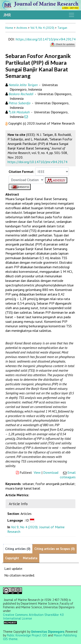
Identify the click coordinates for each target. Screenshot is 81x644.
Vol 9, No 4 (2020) (42, 28)
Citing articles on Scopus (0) (55, 549)
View (37, 472)
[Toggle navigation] (71, 15)
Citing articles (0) (18, 549)
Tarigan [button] (62, 28)
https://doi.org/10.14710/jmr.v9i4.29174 (46, 39)
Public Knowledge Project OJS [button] (27, 635)
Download (51, 472)
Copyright (12, 558)
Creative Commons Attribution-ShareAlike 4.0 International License (33, 617)
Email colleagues (68, 475)
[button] (7, 123)
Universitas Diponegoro (48, 632)
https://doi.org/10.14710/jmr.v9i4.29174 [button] (37, 162)
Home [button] (9, 28)
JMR (7, 15)
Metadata (30, 558)
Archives (22, 28)
